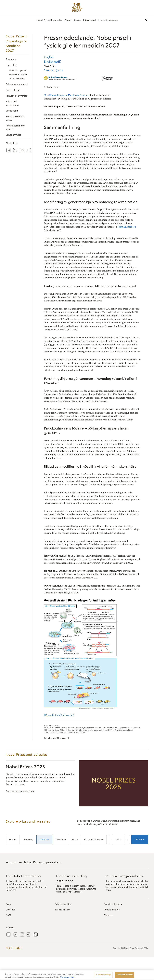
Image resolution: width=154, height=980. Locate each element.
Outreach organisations (124, 876)
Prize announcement (17, 84)
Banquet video (13, 135)
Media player (112, 910)
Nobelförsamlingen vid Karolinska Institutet (67, 95)
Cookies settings (104, 975)
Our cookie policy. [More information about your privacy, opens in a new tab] (68, 977)
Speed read (12, 111)
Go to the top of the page (55, 738)
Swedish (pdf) (53, 70)
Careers (109, 915)
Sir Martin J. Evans (18, 75)
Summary (11, 59)
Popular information (17, 96)
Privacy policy (63, 904)
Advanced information (12, 103)
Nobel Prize (14, 948)
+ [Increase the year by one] (127, 840)
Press (9, 904)
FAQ (8, 915)
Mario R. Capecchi (18, 71)
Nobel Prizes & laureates (49, 20)
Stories (77, 20)
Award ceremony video (15, 118)
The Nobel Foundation (23, 876)
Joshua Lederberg (126, 227)
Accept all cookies (125, 975)
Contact (10, 910)
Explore (140, 839)
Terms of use (62, 910)
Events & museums (108, 20)
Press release (13, 90)
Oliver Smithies (17, 79)
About (68, 20)
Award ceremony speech (15, 127)
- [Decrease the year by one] (111, 840)
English (49, 57)
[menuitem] (49, 20)
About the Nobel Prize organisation (33, 862)
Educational (89, 20)
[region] (77, 975)
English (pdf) (53, 62)
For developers (113, 904)
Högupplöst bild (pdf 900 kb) (59, 715)
